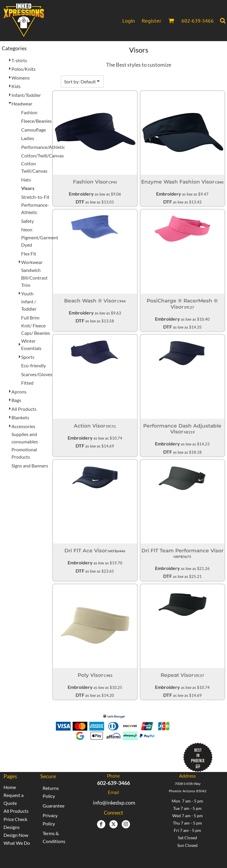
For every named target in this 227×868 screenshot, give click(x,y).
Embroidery (81, 194)
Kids (16, 86)
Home (10, 787)
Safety (27, 221)
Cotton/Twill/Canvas (42, 155)
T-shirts (19, 60)
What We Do (17, 843)
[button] (171, 21)
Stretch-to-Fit (35, 197)
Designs (12, 827)
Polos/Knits (24, 69)
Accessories (23, 426)
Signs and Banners (30, 466)
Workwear (32, 262)
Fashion (29, 112)
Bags (16, 400)
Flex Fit (29, 254)
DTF (80, 202)
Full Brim (30, 318)
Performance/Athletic (43, 147)
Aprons (19, 392)
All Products (24, 409)
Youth (27, 293)
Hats (26, 180)
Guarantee (54, 806)
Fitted (27, 383)
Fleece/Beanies (36, 121)
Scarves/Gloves (37, 374)
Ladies (28, 138)
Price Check (15, 819)
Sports (28, 357)
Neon (27, 229)
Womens (21, 78)
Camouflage (34, 130)
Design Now (16, 835)
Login (129, 20)
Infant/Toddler (26, 95)
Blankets (20, 417)
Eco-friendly (34, 365)
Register (152, 20)
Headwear (22, 104)
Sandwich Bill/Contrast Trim (34, 277)
